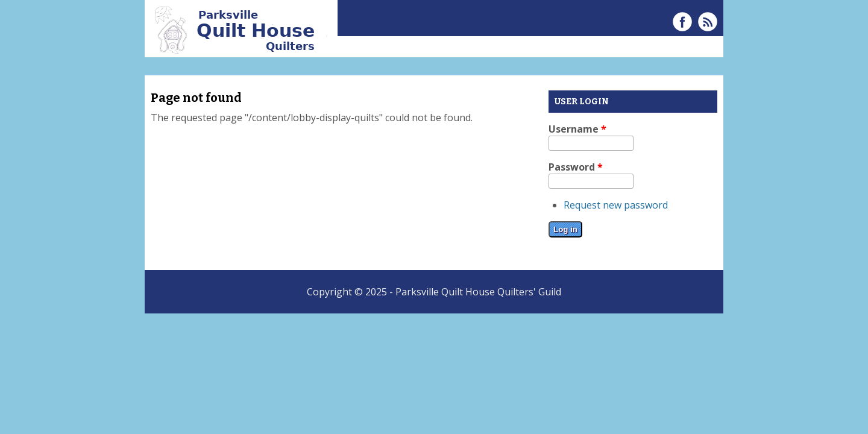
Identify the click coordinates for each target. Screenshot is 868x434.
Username (577, 129)
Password (576, 167)
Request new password (616, 205)
